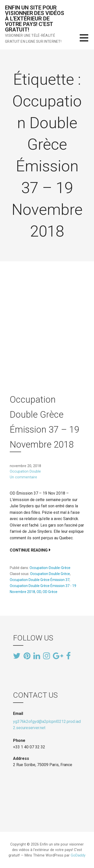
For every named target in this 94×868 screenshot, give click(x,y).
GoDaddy (78, 855)
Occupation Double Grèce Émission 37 (40, 580)
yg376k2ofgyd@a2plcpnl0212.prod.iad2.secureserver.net (47, 725)
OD (39, 592)
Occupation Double (25, 471)
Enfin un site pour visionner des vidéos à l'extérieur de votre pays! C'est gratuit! (35, 19)
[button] (87, 41)
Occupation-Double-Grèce (50, 568)
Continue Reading (29, 550)
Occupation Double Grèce (50, 574)
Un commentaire (23, 477)
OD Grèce (50, 592)
